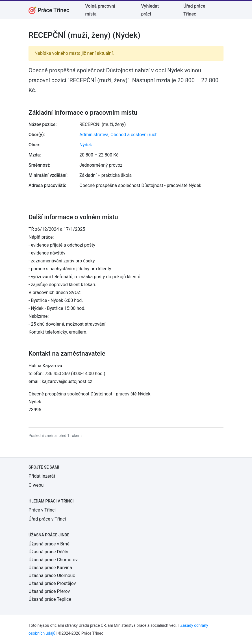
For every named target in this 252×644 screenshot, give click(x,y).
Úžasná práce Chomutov (53, 560)
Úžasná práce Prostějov (52, 583)
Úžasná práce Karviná (50, 568)
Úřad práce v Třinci (47, 519)
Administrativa (94, 135)
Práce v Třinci (42, 510)
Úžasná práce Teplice (50, 599)
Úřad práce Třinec (194, 10)
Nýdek (86, 145)
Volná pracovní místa (100, 10)
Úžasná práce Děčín (48, 552)
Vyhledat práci (150, 10)
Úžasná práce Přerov (49, 591)
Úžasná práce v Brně (49, 544)
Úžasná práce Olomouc (52, 576)
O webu (36, 485)
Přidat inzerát (42, 476)
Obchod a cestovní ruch (134, 135)
